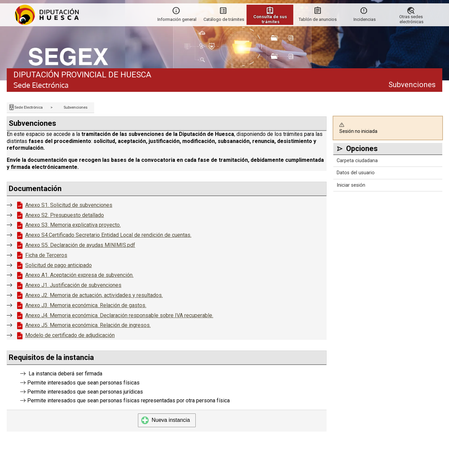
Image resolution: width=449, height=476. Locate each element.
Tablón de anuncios (318, 19)
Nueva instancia (166, 420)
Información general (177, 19)
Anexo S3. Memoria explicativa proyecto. (73, 225)
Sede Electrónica (29, 107)
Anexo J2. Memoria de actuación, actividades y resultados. (94, 295)
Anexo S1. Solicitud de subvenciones (69, 205)
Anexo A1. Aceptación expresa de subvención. (79, 275)
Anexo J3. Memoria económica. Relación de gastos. (86, 305)
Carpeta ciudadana (357, 161)
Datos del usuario (356, 173)
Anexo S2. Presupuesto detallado (65, 215)
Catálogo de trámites (224, 19)
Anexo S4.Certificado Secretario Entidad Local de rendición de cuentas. (108, 235)
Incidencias (365, 19)
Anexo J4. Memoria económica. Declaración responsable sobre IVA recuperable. (119, 315)
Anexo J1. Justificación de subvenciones (73, 285)
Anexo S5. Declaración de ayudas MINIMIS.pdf (80, 245)
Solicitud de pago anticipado (59, 265)
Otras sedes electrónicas (411, 19)
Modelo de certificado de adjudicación (70, 335)
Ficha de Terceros (46, 255)
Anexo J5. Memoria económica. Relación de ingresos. (88, 325)
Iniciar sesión (351, 185)
